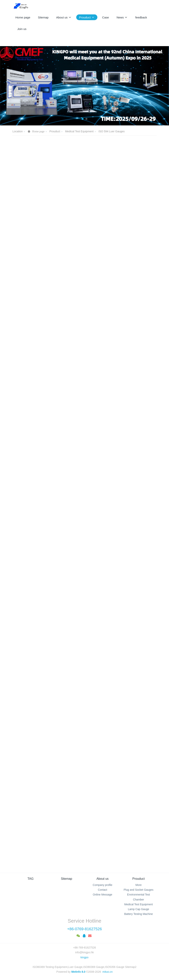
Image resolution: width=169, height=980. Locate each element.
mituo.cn (107, 972)
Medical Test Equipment (79, 131)
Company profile (103, 885)
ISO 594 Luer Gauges (112, 131)
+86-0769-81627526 (85, 929)
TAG (31, 879)
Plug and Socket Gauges (139, 890)
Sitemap (67, 879)
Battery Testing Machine (139, 914)
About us (102, 879)
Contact (103, 890)
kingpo (84, 957)
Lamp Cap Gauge (139, 909)
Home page (23, 17)
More (138, 885)
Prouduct (55, 131)
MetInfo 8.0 (78, 972)
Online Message (102, 895)
